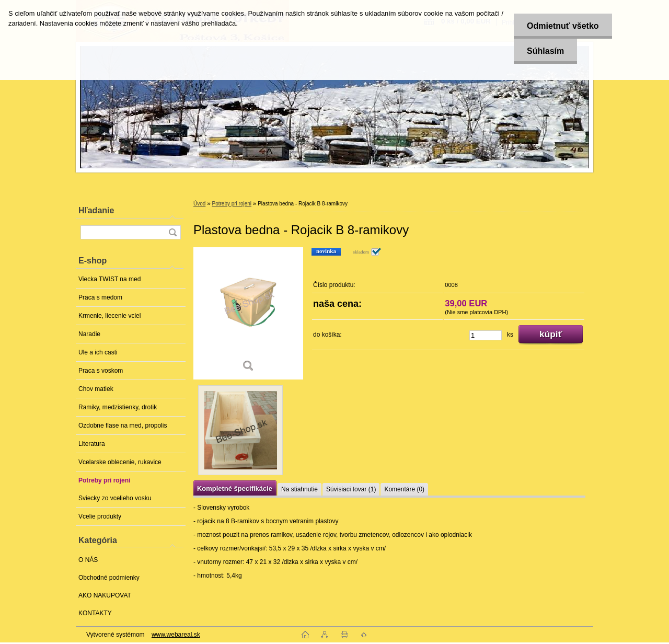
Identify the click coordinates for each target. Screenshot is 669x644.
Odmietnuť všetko (563, 26)
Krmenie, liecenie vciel (109, 316)
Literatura (92, 444)
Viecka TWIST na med (109, 279)
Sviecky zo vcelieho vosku (115, 498)
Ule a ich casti (98, 352)
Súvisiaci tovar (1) (351, 489)
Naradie (89, 334)
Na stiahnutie (299, 489)
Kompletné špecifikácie (235, 488)
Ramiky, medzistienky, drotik (118, 407)
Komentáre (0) (404, 489)
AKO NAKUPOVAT (105, 595)
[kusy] (486, 335)
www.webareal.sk (176, 635)
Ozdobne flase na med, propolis (123, 425)
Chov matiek (96, 389)
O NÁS (88, 560)
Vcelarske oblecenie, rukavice (120, 462)
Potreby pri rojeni (104, 480)
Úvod (199, 204)
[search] (172, 232)
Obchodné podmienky (109, 578)
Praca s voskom (101, 371)
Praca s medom (100, 297)
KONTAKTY (95, 613)
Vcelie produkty (100, 516)
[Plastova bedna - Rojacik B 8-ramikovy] (248, 313)
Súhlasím (545, 51)
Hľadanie (96, 210)
